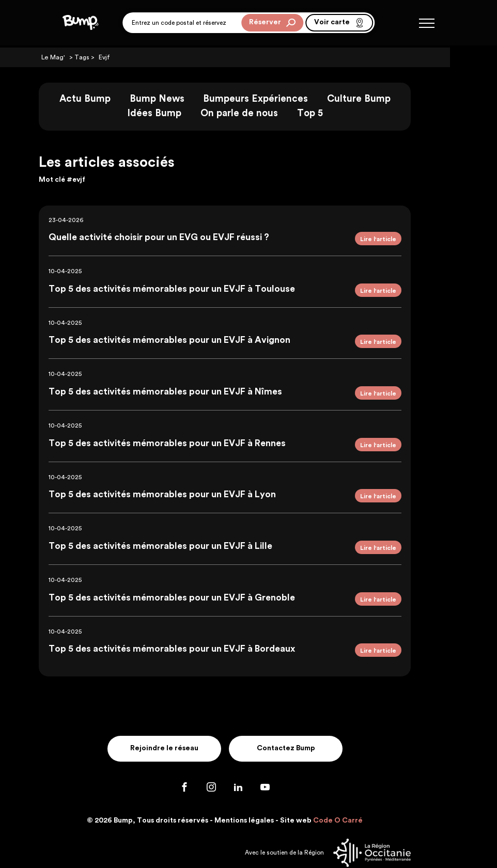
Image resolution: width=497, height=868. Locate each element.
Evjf (126, 57)
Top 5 (333, 113)
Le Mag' (76, 57)
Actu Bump (109, 99)
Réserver (272, 24)
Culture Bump (382, 99)
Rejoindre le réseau (187, 724)
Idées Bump (178, 113)
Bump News (180, 99)
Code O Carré (362, 796)
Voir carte (339, 24)
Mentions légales (268, 796)
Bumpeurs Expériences (279, 99)
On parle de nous (263, 113)
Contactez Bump (310, 724)
